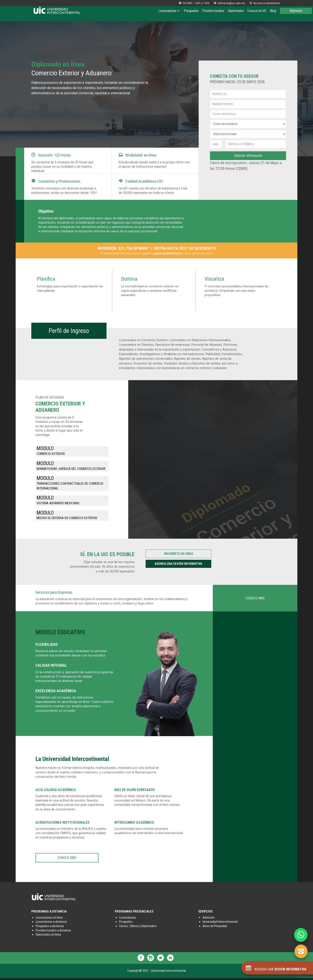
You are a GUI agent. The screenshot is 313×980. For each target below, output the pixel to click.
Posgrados (191, 11)
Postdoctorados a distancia (53, 932)
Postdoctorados (213, 11)
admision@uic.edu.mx (229, 3)
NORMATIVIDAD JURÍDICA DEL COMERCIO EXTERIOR (72, 465)
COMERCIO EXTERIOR (72, 450)
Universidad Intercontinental (220, 924)
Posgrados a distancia (50, 928)
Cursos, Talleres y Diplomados (138, 928)
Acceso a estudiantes (265, 3)
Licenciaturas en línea (49, 919)
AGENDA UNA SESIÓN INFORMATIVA (178, 566)
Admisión (296, 11)
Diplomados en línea (48, 937)
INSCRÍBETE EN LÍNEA (178, 556)
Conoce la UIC (257, 11)
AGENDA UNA (276, 969)
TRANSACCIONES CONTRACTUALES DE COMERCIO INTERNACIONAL (72, 483)
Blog (273, 11)
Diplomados (236, 11)
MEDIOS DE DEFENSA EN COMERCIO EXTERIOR (72, 516)
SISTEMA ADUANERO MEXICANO (72, 500)
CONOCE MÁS (255, 600)
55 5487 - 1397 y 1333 (194, 3)
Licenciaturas (169, 11)
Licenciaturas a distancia (51, 924)
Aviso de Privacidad (215, 928)
